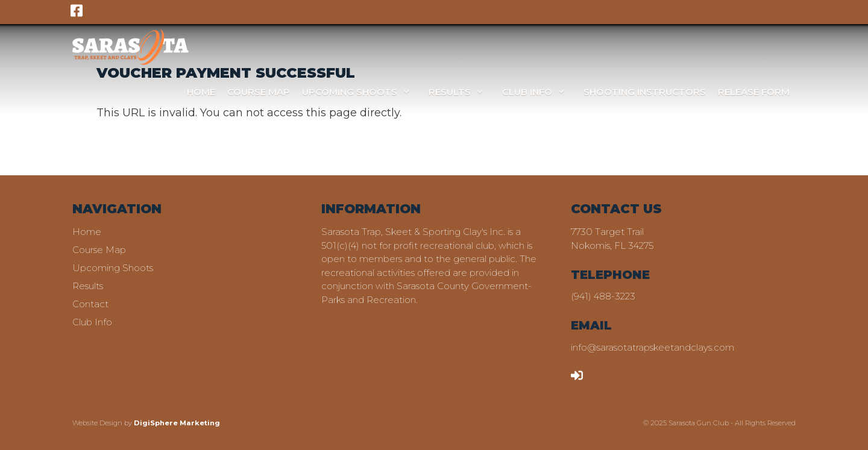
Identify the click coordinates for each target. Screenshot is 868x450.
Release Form (754, 92)
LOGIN (594, 374)
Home (201, 92)
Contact (90, 304)
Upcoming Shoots (362, 92)
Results (462, 92)
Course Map (259, 92)
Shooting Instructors (645, 92)
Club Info (540, 92)
